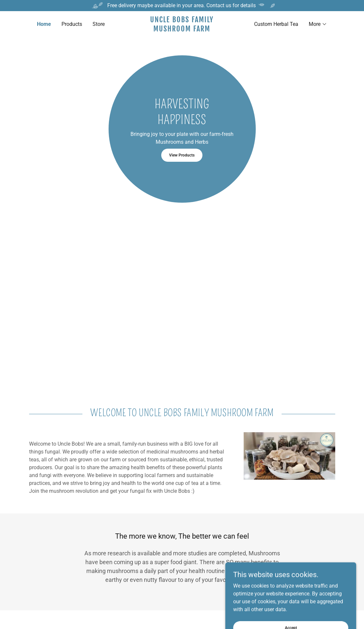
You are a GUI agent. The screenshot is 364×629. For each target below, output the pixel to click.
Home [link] (44, 24)
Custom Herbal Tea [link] (276, 24)
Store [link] (99, 24)
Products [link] (72, 24)
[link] (182, 30)
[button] (318, 24)
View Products (182, 155)
